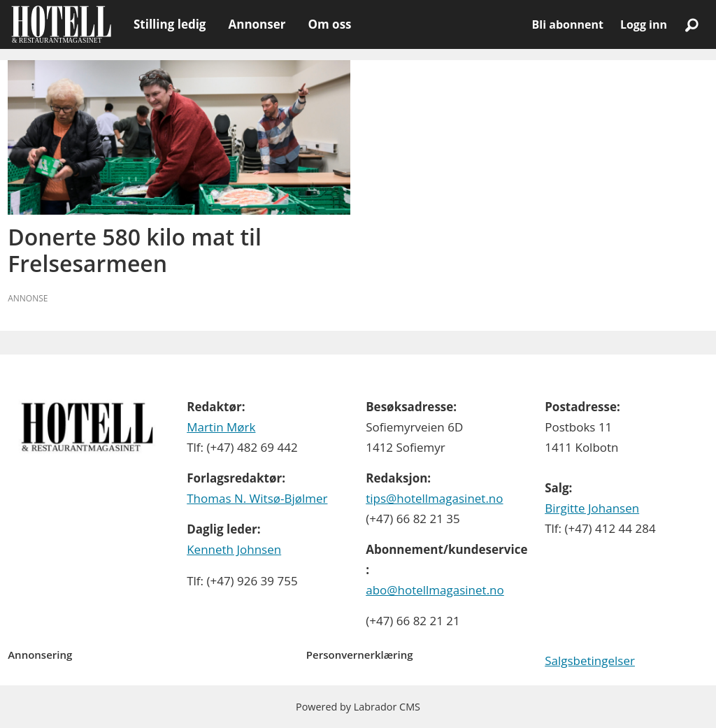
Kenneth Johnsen (234, 549)
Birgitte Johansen (592, 508)
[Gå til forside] (61, 24)
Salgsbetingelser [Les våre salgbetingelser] (590, 661)
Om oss (329, 24)
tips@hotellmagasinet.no (434, 498)
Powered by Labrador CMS (358, 707)
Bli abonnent (568, 24)
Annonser (257, 24)
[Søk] (692, 24)
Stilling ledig (170, 24)
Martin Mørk (221, 427)
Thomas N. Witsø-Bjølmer (257, 498)
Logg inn (644, 24)
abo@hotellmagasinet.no (435, 590)
